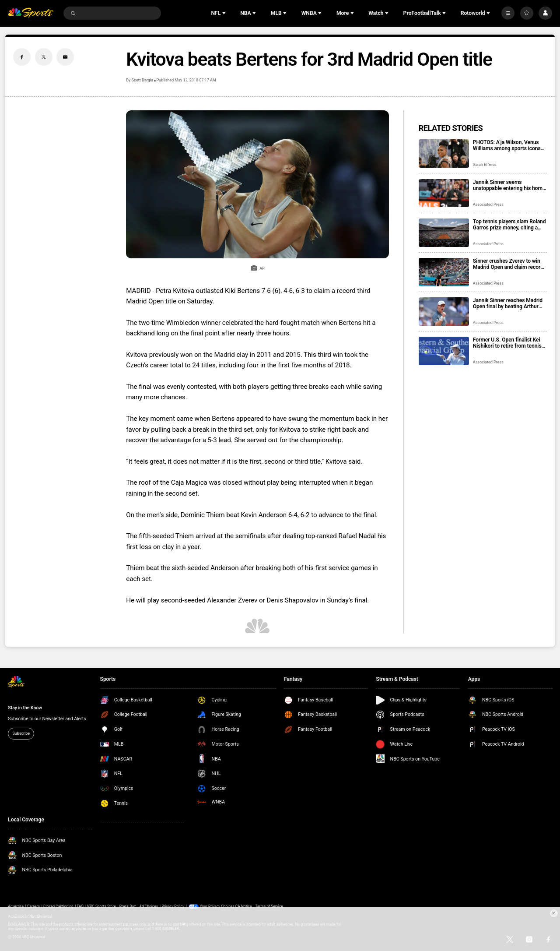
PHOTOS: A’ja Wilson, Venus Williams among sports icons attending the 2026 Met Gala (507, 145)
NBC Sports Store (101, 906)
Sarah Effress (485, 165)
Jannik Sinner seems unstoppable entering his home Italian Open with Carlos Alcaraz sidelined (509, 185)
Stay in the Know (25, 708)
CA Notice (244, 906)
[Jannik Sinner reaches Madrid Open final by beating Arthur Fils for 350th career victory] (444, 312)
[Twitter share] (44, 57)
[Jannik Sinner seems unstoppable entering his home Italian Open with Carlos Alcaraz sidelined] (444, 193)
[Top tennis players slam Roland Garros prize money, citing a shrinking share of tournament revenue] (444, 233)
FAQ (80, 906)
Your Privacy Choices (217, 906)
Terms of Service (269, 906)
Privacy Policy (173, 906)
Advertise (16, 906)
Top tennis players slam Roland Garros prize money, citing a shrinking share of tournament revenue (509, 225)
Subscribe (21, 733)
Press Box (128, 906)
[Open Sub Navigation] (225, 13)
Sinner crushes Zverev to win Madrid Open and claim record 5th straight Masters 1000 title (508, 264)
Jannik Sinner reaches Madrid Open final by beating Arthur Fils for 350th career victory (508, 303)
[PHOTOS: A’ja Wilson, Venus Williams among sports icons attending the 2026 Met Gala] (444, 153)
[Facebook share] (22, 57)
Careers (33, 906)
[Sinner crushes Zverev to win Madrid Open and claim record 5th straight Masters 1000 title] (444, 272)
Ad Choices (149, 906)
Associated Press (488, 204)
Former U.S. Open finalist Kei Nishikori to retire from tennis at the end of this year (507, 343)
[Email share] (65, 57)
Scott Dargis (142, 80)
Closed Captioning (58, 906)
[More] (508, 13)
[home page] (31, 13)
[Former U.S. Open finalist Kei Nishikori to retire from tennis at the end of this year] (444, 351)
